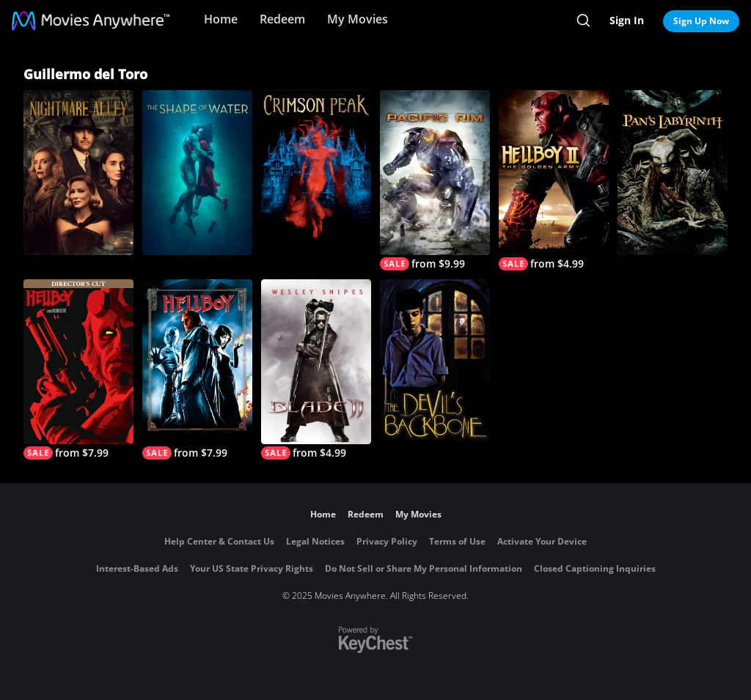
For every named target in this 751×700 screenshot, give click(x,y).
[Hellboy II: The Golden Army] (554, 180)
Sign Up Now (701, 21)
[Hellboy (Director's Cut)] (78, 369)
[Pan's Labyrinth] (673, 173)
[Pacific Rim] (435, 180)
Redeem (282, 19)
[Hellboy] (197, 369)
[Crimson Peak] (316, 173)
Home (221, 19)
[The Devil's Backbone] (435, 362)
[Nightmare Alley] (78, 173)
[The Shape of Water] (197, 173)
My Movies (358, 19)
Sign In (627, 20)
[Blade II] (316, 369)
